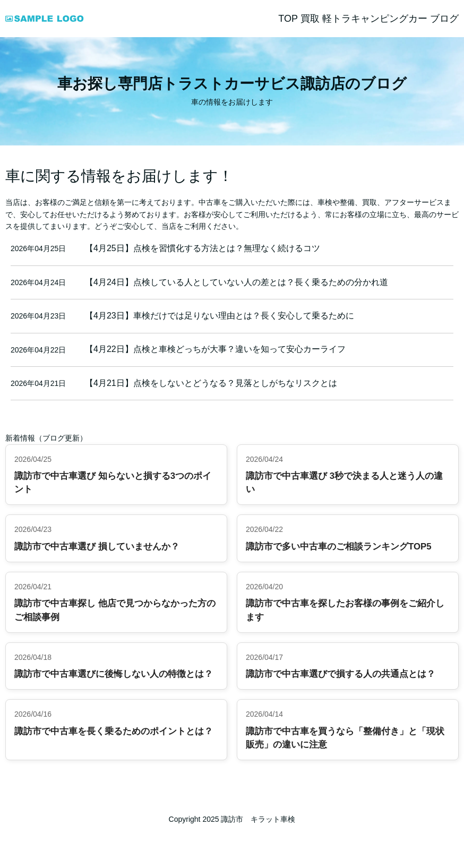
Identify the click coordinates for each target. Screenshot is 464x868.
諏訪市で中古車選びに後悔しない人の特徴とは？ (114, 674)
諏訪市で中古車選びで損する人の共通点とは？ (341, 674)
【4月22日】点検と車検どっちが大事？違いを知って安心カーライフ (215, 349)
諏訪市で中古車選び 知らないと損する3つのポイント (113, 483)
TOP (288, 19)
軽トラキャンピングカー (375, 19)
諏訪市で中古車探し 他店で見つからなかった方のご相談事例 (115, 610)
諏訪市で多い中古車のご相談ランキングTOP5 (339, 547)
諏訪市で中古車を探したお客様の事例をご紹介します (345, 610)
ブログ (444, 19)
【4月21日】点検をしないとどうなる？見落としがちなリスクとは (211, 383)
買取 (310, 19)
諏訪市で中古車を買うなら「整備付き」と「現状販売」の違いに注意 (345, 738)
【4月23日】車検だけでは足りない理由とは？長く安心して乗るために (220, 316)
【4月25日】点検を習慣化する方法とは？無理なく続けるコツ (203, 248)
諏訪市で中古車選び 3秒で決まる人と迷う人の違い (344, 483)
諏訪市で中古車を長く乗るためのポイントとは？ (114, 731)
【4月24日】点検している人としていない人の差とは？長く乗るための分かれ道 (237, 282)
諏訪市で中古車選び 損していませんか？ (97, 547)
